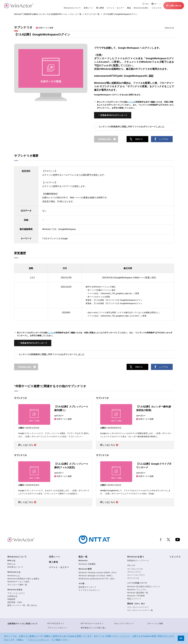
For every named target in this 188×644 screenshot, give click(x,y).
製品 (129, 8)
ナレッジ (131, 565)
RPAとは (12, 561)
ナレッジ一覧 (76, 14)
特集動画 (11, 599)
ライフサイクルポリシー (89, 590)
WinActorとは (14, 572)
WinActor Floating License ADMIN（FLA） (98, 573)
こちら (131, 102)
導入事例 (100, 8)
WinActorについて (72, 8)
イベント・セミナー (116, 8)
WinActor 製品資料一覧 (138, 593)
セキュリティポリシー (124, 623)
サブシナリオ (133, 578)
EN (160, 4)
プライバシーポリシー (57, 628)
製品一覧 (83, 557)
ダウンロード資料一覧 (17, 585)
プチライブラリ (134, 572)
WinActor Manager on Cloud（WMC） (96, 576)
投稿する (139, 139)
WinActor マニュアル (137, 590)
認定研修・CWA (15, 602)
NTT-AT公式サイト (56, 623)
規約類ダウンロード (87, 587)
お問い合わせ (174, 6)
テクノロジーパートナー (138, 607)
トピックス (156, 8)
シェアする (163, 139)
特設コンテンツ (134, 599)
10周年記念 (13, 596)
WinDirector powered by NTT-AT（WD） (97, 579)
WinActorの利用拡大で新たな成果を (24, 579)
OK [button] (181, 638)
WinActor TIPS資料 (136, 596)
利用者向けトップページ (138, 561)
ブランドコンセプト (16, 593)
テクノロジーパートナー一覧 (140, 610)
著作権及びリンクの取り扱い (94, 628)
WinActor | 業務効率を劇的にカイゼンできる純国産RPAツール (41, 14)
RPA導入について (15, 567)
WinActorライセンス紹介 (19, 582)
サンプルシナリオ (135, 569)
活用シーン (88, 8)
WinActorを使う (141, 8)
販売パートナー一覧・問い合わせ (22, 605)
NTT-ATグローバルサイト (92, 623)
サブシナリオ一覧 (92, 14)
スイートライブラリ (136, 575)
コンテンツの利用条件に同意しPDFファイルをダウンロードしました (131, 127)
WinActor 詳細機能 (87, 564)
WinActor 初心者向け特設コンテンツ (144, 587)
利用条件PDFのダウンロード (114, 115)
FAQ (145, 4)
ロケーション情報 (155, 623)
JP (155, 4)
